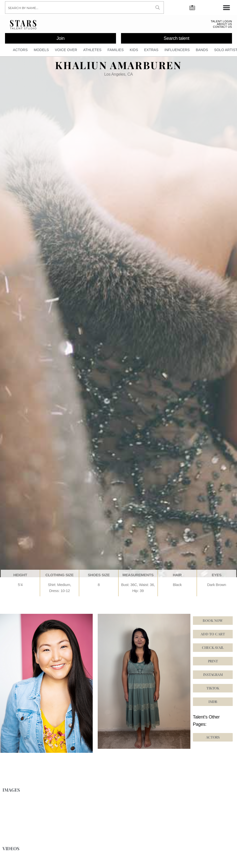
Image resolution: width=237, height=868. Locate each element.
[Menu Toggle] (226, 8)
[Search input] (79, 8)
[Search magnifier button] (158, 8)
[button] (213, 691)
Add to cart (213, 636)
